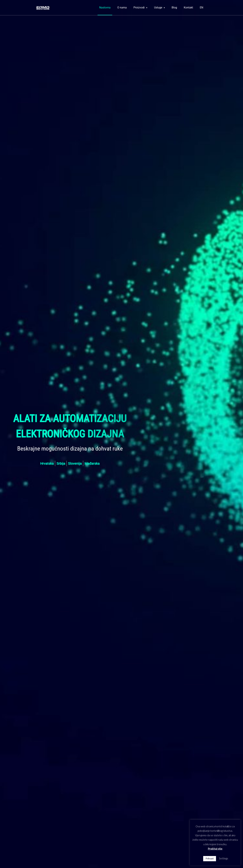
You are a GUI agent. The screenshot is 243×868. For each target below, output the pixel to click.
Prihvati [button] (210, 858)
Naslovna (105, 8)
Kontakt (188, 8)
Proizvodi (140, 8)
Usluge (159, 8)
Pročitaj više (215, 849)
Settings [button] (224, 858)
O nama (122, 8)
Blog (174, 8)
